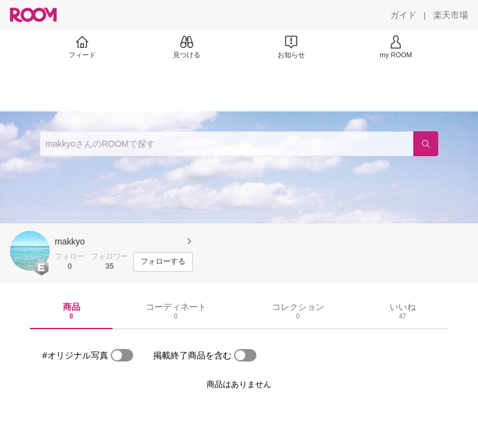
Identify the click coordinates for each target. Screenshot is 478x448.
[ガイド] (403, 15)
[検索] (426, 144)
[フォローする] (163, 262)
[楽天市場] (451, 15)
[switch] (122, 355)
